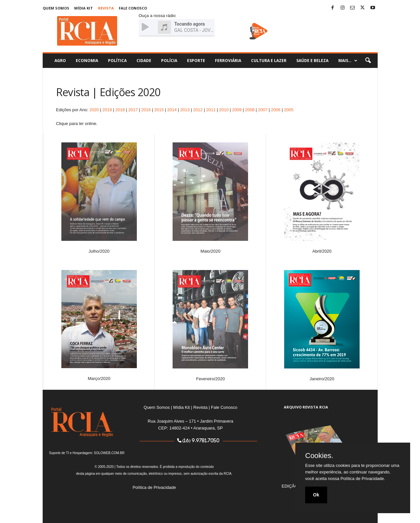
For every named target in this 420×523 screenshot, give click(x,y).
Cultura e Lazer (269, 61)
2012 (198, 110)
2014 (172, 110)
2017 (133, 110)
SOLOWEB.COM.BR (109, 453)
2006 (276, 110)
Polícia (169, 61)
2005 (289, 110)
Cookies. (319, 456)
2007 (263, 110)
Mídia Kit (84, 8)
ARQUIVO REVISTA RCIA (306, 407)
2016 (146, 110)
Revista (106, 8)
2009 (237, 110)
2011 (211, 110)
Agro (60, 61)
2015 (159, 110)
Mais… (348, 61)
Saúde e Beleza (312, 61)
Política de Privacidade (154, 487)
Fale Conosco (133, 8)
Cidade (144, 61)
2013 (185, 110)
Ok (316, 495)
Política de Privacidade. (363, 479)
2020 (94, 110)
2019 (107, 110)
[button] (368, 61)
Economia (87, 61)
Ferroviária (228, 61)
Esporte (196, 61)
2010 (224, 110)
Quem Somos (56, 8)
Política (117, 61)
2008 (250, 110)
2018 (120, 110)
